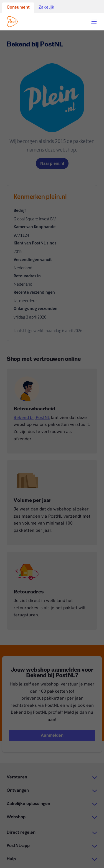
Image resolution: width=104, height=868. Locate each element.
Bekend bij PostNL (32, 417)
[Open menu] (94, 22)
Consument (18, 7)
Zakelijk (46, 7)
